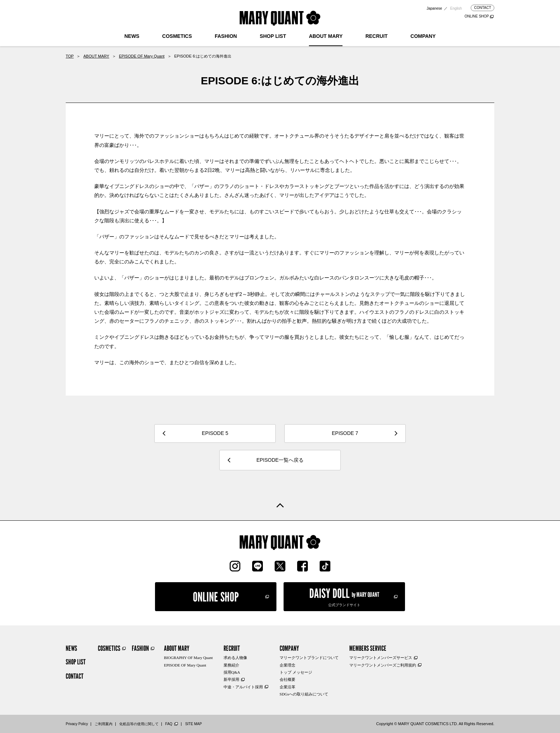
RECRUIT (376, 36)
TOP (70, 56)
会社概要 (287, 679)
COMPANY (423, 36)
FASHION (226, 36)
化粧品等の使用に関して (139, 724)
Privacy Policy (77, 724)
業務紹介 (231, 665)
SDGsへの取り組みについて (304, 694)
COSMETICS (177, 36)
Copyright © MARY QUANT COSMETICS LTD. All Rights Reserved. (435, 724)
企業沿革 (287, 687)
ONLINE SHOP (477, 16)
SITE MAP (193, 724)
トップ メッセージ (296, 672)
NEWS (132, 36)
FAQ (169, 724)
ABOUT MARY (326, 36)
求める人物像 (235, 658)
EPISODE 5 (215, 433)
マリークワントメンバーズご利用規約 (383, 665)
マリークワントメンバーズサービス (381, 658)
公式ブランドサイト (344, 596)
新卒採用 (231, 679)
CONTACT (482, 8)
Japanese (434, 8)
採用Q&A (232, 672)
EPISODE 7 (345, 433)
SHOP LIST (273, 36)
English (456, 8)
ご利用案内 (104, 724)
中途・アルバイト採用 (243, 687)
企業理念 (287, 665)
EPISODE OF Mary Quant (142, 56)
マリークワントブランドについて (309, 658)
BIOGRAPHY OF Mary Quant (188, 658)
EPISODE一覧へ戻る (280, 460)
